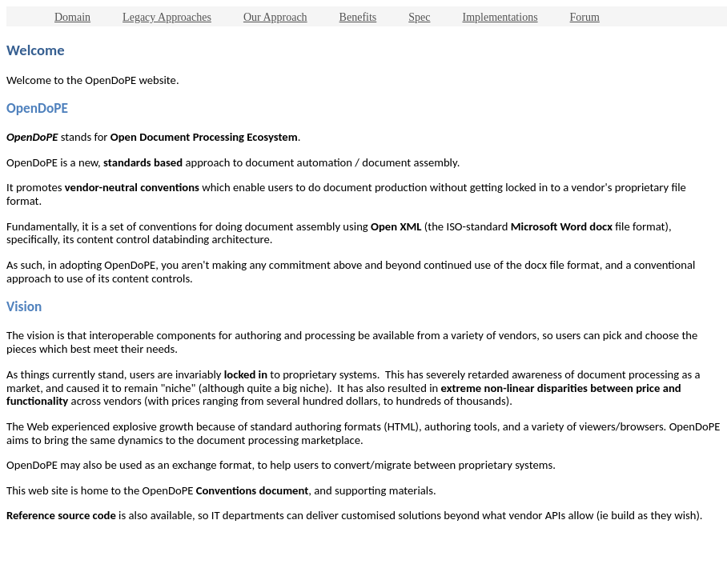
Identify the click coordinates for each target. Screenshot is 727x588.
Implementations (500, 17)
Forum (585, 17)
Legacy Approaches (167, 17)
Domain (72, 17)
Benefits (358, 17)
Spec (419, 17)
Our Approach (275, 17)
